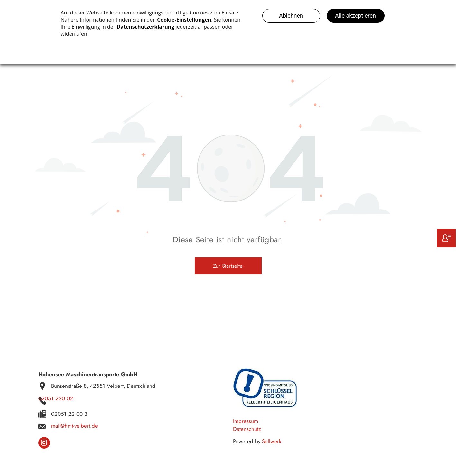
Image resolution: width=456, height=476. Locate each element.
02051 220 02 (56, 398)
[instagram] (44, 444)
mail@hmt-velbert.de (74, 426)
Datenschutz (247, 429)
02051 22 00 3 (69, 414)
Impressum (246, 421)
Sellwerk (272, 441)
